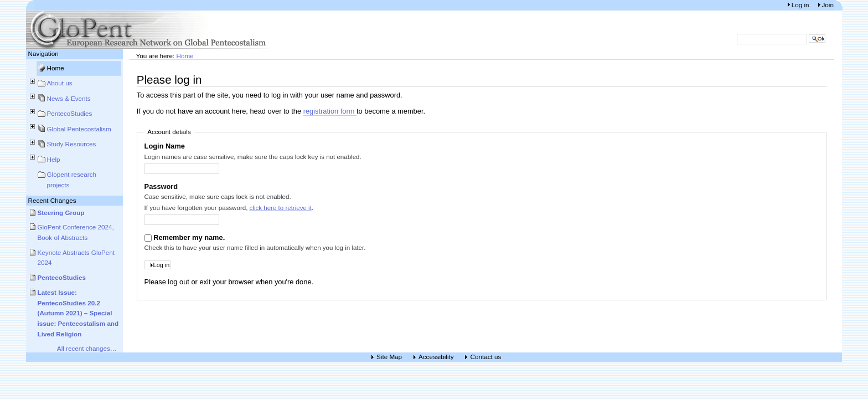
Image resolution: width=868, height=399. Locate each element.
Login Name (165, 146)
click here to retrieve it (281, 208)
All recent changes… (87, 348)
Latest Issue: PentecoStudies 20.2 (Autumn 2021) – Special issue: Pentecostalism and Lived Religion (78, 313)
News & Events (69, 98)
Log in (801, 5)
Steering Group (61, 213)
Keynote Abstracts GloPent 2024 (76, 258)
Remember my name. (189, 237)
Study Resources (72, 144)
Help (54, 159)
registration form (330, 111)
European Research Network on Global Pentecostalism (148, 30)
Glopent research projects (72, 180)
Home (56, 68)
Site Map (389, 357)
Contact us (485, 357)
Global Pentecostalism (79, 129)
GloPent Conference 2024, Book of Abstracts (76, 232)
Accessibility (436, 357)
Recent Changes (52, 200)
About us (60, 83)
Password (161, 186)
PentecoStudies (70, 113)
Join (828, 5)
